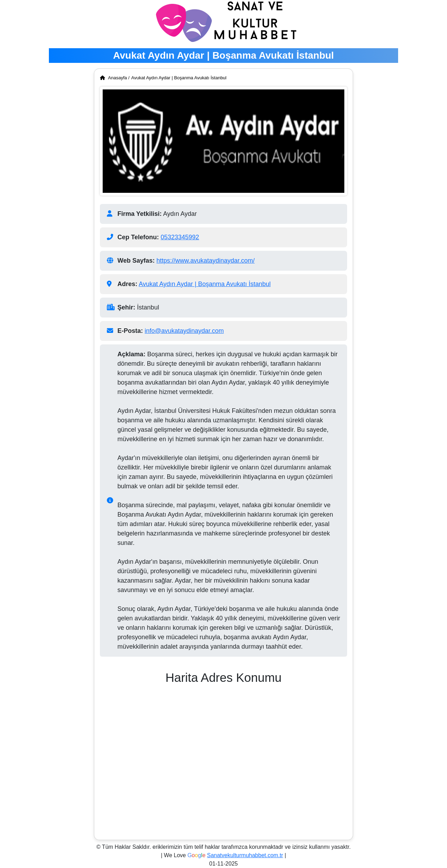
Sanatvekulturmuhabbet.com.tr (245, 855)
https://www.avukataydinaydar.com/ (206, 261)
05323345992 (180, 237)
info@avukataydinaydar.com (184, 331)
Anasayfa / (115, 78)
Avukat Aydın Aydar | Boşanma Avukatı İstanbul (179, 78)
